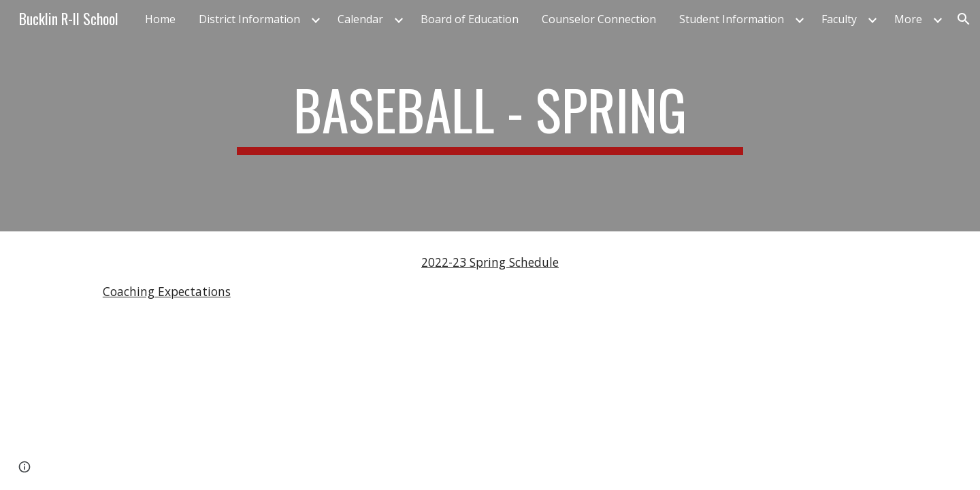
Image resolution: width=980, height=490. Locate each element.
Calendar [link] (360, 19)
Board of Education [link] (470, 19)
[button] (964, 19)
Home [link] (160, 19)
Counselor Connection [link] (599, 19)
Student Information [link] (732, 19)
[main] (490, 116)
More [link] (908, 19)
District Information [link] (249, 19)
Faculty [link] (839, 19)
